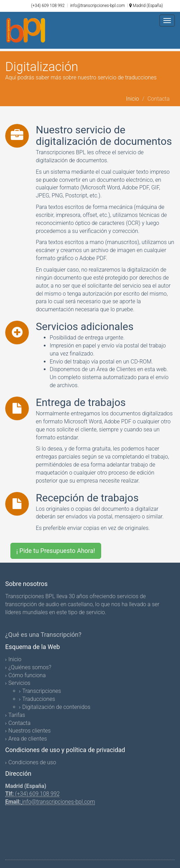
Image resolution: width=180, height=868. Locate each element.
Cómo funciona (27, 675)
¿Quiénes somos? (30, 667)
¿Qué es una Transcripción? (43, 635)
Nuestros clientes (30, 731)
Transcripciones (42, 691)
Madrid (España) (146, 6)
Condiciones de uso (32, 762)
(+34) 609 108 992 (48, 6)
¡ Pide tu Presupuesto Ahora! (56, 551)
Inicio (133, 99)
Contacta (19, 723)
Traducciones (39, 699)
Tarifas (17, 715)
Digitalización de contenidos (56, 707)
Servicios (19, 683)
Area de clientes (28, 739)
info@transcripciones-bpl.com (97, 6)
